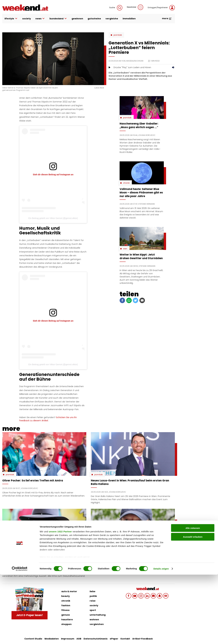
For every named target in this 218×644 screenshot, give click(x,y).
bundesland (58, 19)
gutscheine (94, 19)
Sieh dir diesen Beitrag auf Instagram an (53, 175)
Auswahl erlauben (193, 606)
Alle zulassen (193, 597)
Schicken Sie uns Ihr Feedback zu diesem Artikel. (48, 419)
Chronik (126, 183)
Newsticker (135, 7)
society (27, 19)
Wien (125, 249)
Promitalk (118, 35)
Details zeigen (161, 638)
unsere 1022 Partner (60, 601)
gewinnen (77, 19)
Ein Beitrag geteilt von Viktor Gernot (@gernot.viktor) (53, 218)
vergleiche (112, 19)
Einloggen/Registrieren (161, 8)
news (40, 19)
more (167, 18)
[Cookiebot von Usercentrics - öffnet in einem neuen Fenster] (20, 638)
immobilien (129, 19)
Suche (116, 8)
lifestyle (11, 19)
